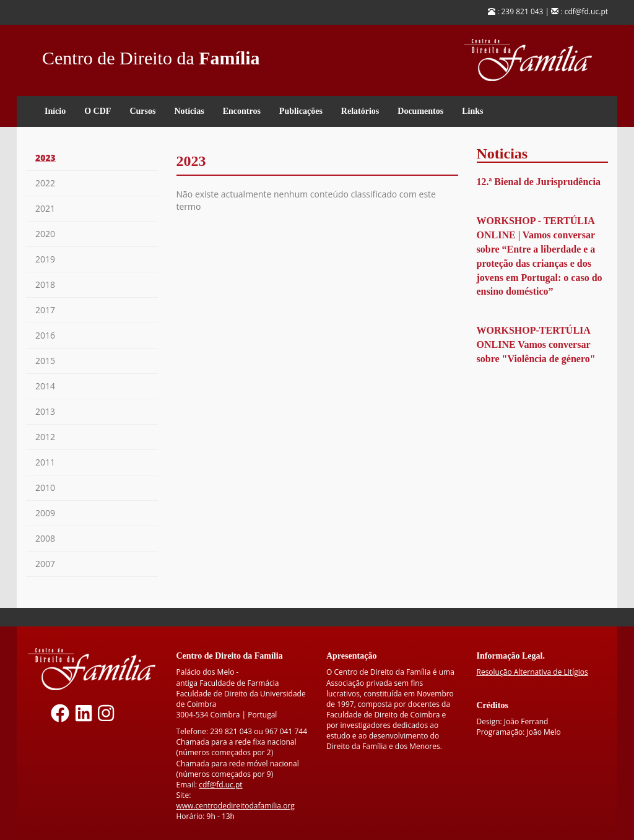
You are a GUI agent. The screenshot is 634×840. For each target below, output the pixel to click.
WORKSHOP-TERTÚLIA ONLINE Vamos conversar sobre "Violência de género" (536, 344)
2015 (45, 361)
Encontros (242, 111)
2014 (45, 386)
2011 (45, 462)
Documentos (420, 111)
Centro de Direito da (151, 55)
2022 (45, 183)
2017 (45, 310)
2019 (45, 259)
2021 (45, 208)
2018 (45, 284)
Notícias (189, 111)
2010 (45, 487)
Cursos (142, 111)
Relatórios (360, 111)
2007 (45, 564)
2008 (45, 538)
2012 (45, 437)
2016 (45, 335)
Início (55, 111)
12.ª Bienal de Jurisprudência (539, 182)
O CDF (98, 111)
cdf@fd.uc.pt (220, 785)
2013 (45, 411)
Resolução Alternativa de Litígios (532, 672)
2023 (46, 158)
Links (472, 111)
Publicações (301, 111)
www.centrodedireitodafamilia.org (236, 806)
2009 (45, 513)
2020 (45, 234)
